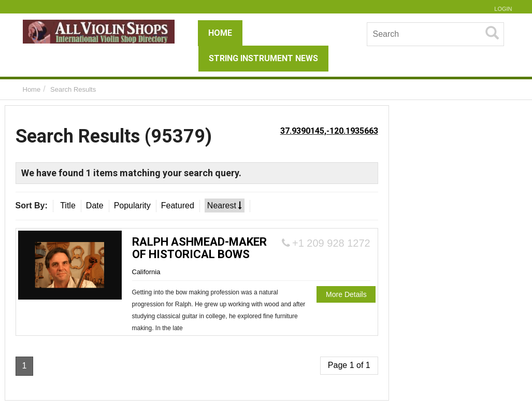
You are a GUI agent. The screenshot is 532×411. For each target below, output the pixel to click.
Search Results (73, 89)
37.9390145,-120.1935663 (329, 131)
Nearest (225, 205)
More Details (346, 294)
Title (68, 205)
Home (32, 89)
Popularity (132, 205)
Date (95, 205)
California (146, 272)
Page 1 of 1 (349, 365)
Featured (178, 205)
